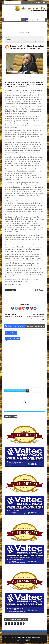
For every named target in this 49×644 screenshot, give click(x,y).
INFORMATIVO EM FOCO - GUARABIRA (28, 638)
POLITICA (9, 40)
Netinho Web (29, 640)
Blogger (28, 32)
